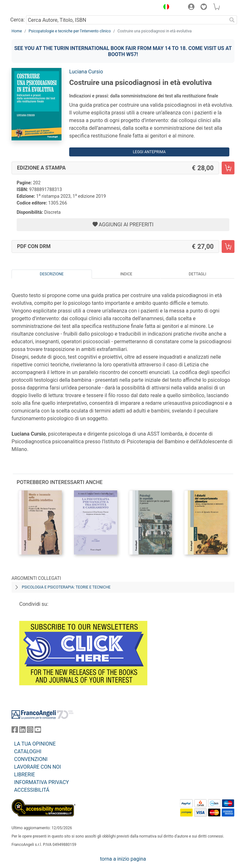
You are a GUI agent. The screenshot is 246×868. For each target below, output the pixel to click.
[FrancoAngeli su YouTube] (38, 731)
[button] (165, 8)
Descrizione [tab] (52, 274)
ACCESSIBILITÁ (32, 790)
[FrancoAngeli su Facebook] (15, 731)
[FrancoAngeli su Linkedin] (22, 731)
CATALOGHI (28, 751)
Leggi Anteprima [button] (149, 152)
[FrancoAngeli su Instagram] (30, 731)
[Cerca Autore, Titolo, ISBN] (126, 20)
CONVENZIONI (31, 759)
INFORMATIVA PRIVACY (41, 782)
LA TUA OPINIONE (35, 744)
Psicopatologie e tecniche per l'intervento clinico (70, 31)
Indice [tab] (126, 274)
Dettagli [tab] (197, 274)
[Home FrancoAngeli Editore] (33, 8)
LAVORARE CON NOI (37, 767)
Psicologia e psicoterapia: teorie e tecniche (66, 587)
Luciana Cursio (86, 72)
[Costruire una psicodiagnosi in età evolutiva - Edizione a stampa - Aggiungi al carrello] (228, 168)
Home (17, 31)
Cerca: (17, 20)
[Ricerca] (232, 20)
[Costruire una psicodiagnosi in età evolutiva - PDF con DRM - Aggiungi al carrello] (228, 246)
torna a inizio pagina (123, 859)
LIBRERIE (25, 775)
